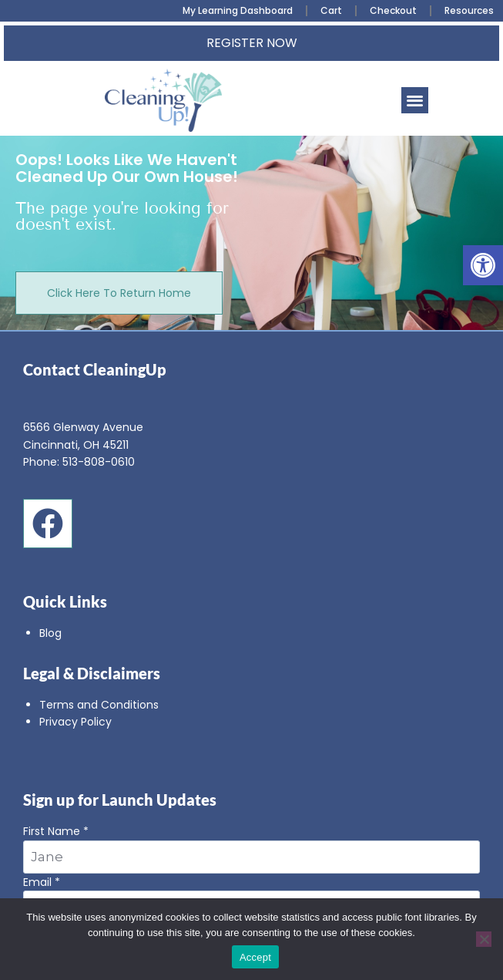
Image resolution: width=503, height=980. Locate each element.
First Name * (251, 848)
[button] (483, 265)
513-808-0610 (99, 462)
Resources (469, 10)
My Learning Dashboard (238, 10)
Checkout (393, 10)
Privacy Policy (75, 722)
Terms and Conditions (99, 705)
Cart (331, 10)
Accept (255, 957)
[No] (484, 939)
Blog (50, 633)
